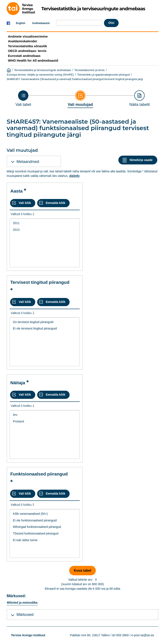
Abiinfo (74, 176)
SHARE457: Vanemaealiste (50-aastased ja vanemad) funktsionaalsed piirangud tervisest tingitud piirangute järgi (75, 79)
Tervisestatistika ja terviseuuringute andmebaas (43, 70)
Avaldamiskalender (23, 41)
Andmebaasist (41, 23)
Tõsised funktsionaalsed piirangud (45, 534)
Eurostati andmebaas (24, 56)
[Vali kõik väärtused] (23, 203)
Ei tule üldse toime (45, 540)
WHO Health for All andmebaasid (33, 60)
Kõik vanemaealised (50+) (45, 514)
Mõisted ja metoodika (22, 603)
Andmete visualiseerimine (28, 36)
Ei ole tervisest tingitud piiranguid (45, 329)
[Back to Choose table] (23, 99)
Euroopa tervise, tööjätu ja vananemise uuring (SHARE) (40, 75)
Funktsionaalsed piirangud (39, 474)
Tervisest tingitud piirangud (40, 282)
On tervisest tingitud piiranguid (45, 322)
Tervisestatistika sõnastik (27, 46)
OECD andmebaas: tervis (27, 51)
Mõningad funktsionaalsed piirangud (45, 527)
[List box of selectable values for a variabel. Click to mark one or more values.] (45, 243)
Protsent (45, 421)
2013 (45, 230)
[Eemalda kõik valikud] (53, 203)
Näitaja (18, 383)
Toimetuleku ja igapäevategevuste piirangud (103, 75)
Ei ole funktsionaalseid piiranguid (45, 520)
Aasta (16, 191)
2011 (45, 223)
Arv (45, 415)
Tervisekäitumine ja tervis (89, 70)
